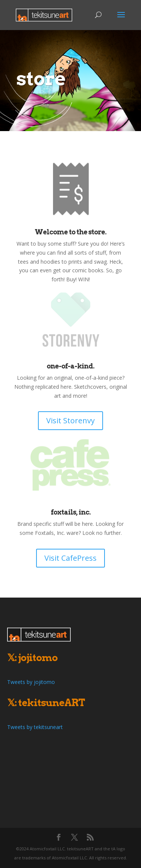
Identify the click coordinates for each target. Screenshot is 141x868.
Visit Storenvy (70, 420)
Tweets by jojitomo (31, 682)
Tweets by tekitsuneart (35, 727)
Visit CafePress (70, 558)
